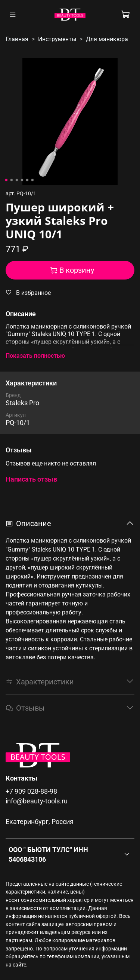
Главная (17, 39)
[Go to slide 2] (11, 180)
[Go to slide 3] (16, 180)
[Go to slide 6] (32, 180)
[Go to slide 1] (6, 180)
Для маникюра (107, 39)
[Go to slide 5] (27, 180)
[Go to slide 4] (22, 180)
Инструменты (57, 39)
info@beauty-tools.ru (37, 801)
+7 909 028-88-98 (31, 791)
